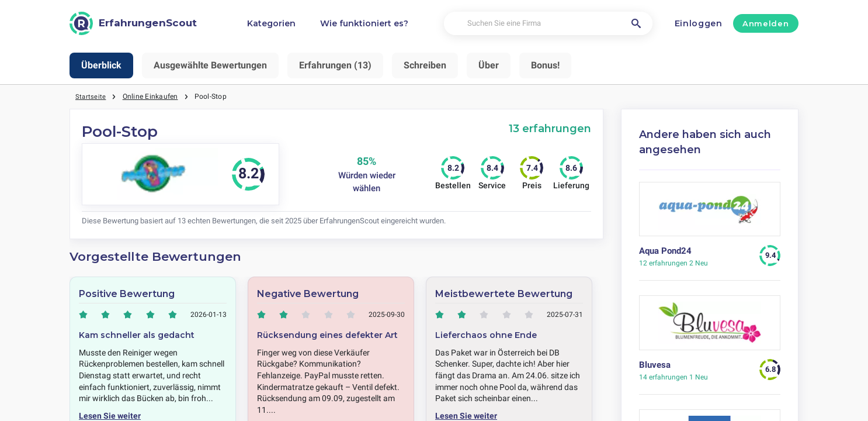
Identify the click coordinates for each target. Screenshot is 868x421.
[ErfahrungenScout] (133, 23)
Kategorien (271, 23)
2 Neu (673, 263)
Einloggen (699, 23)
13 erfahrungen (550, 128)
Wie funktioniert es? (364, 23)
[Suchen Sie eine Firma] (548, 24)
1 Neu (673, 377)
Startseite (91, 96)
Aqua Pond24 (665, 251)
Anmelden (765, 23)
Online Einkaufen (151, 96)
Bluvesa (655, 365)
